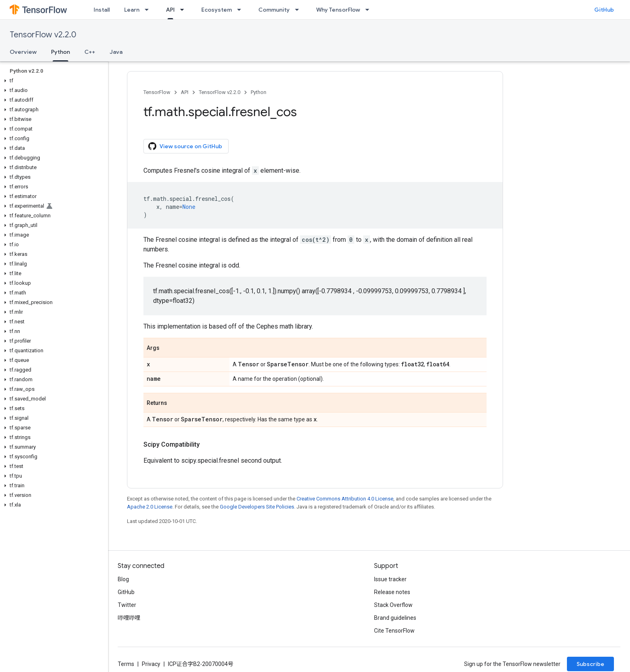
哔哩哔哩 (129, 618)
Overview (23, 52)
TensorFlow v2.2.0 (43, 35)
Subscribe (590, 664)
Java (116, 52)
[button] (52, 81)
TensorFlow (157, 92)
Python (259, 92)
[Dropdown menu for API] (184, 10)
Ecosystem (217, 10)
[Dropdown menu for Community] (299, 10)
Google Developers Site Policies (257, 507)
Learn (132, 10)
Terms (126, 664)
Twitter (127, 605)
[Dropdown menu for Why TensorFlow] (370, 10)
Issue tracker (390, 579)
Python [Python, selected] (60, 52)
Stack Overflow (393, 605)
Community (274, 10)
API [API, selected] (170, 10)
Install (102, 10)
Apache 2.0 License (150, 507)
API (185, 92)
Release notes (392, 592)
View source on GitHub (185, 146)
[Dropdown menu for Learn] (149, 10)
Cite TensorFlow (394, 631)
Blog (123, 579)
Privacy (151, 664)
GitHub (604, 10)
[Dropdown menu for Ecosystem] (241, 10)
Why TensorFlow (338, 10)
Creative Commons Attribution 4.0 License (345, 499)
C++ (90, 52)
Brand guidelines (395, 618)
